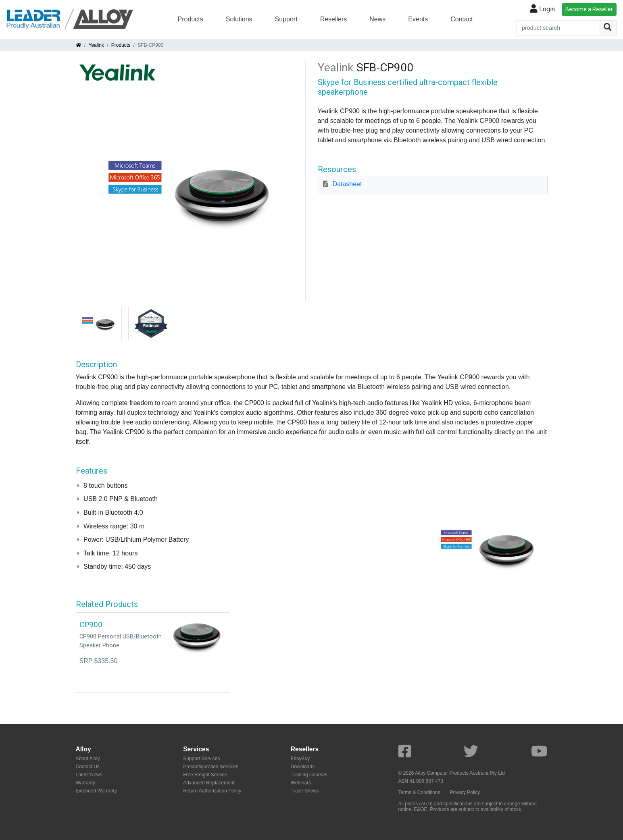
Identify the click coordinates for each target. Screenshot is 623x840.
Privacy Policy (465, 792)
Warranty (85, 783)
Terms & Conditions (419, 792)
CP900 (91, 625)
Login (542, 9)
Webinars (301, 783)
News (377, 19)
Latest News (89, 775)
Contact (462, 19)
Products (191, 19)
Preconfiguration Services (211, 767)
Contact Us (88, 767)
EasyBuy (300, 759)
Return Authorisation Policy (212, 791)
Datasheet (347, 184)
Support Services (201, 759)
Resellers (334, 19)
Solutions (239, 19)
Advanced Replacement (209, 783)
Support (286, 19)
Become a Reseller (589, 9)
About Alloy (88, 759)
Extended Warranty (96, 791)
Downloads (303, 767)
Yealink (96, 45)
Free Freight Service (205, 775)
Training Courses (309, 775)
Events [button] (418, 19)
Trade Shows (305, 791)
